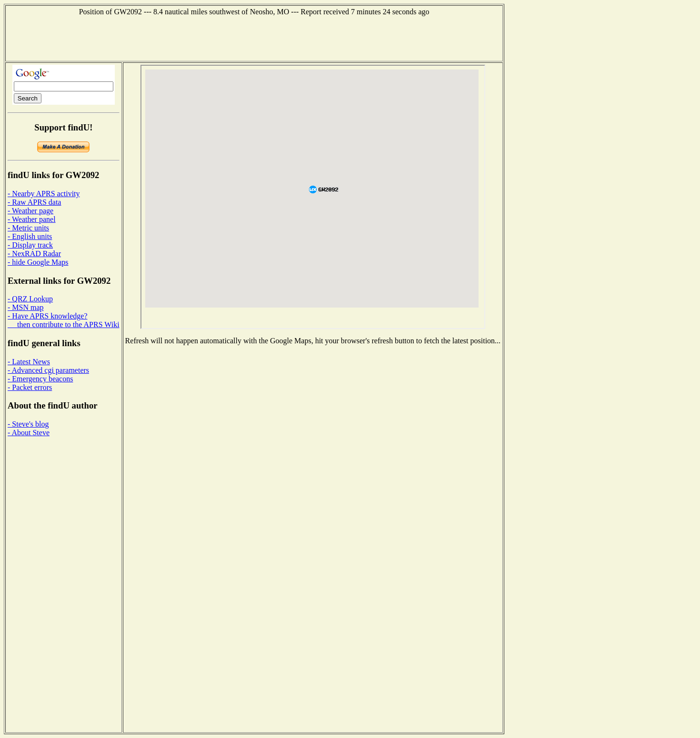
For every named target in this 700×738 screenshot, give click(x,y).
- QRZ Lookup (30, 299)
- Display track (30, 245)
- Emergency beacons (40, 379)
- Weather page (30, 211)
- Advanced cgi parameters (48, 370)
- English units (30, 236)
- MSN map (26, 307)
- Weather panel (32, 219)
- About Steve (29, 433)
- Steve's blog (28, 424)
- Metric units (28, 228)
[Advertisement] (254, 38)
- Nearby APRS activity (44, 194)
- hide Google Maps (38, 262)
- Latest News (29, 362)
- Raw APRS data (34, 202)
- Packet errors (30, 387)
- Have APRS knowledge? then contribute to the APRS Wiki (64, 320)
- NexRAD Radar (34, 254)
